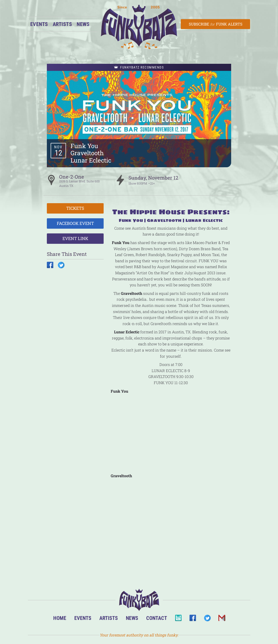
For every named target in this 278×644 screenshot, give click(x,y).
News (83, 24)
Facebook (193, 619)
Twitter (207, 619)
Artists (62, 24)
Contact (157, 618)
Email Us (222, 619)
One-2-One (72, 177)
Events (39, 24)
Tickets (75, 208)
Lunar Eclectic (91, 160)
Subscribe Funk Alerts (215, 24)
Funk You (84, 146)
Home (60, 618)
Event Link (75, 238)
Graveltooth (87, 153)
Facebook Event (75, 223)
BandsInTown (178, 619)
